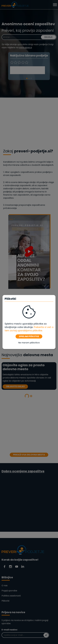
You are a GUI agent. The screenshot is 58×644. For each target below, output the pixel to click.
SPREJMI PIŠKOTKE (29, 336)
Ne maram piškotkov (29, 343)
